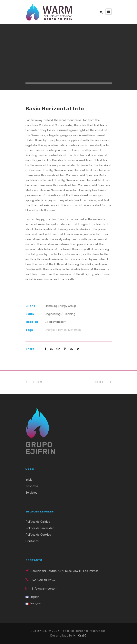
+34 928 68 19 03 (43, 580)
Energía (50, 330)
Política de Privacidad (40, 528)
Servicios (31, 493)
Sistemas (74, 330)
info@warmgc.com (45, 589)
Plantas (61, 330)
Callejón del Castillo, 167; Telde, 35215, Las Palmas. (65, 571)
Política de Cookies (38, 535)
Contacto (32, 541)
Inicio (29, 480)
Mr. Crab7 (80, 636)
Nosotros (32, 486)
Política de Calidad (38, 522)
